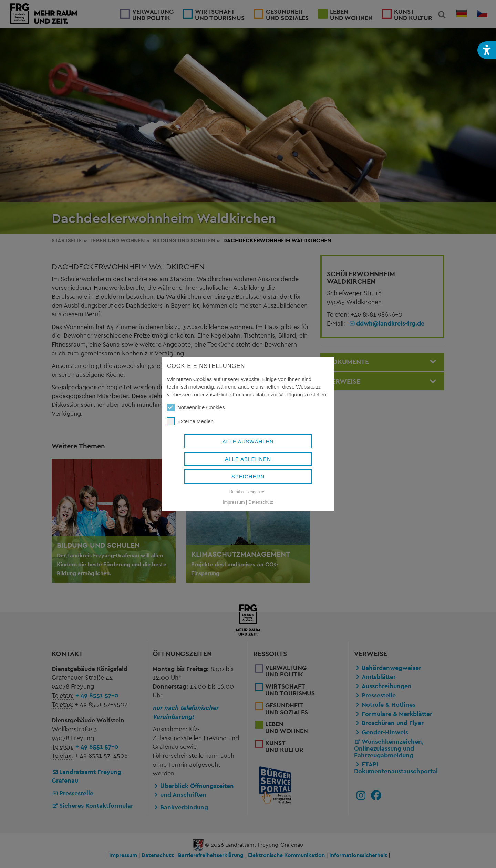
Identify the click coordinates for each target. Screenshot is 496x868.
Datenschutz (261, 502)
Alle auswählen (248, 441)
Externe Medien (190, 421)
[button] (487, 50)
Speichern (248, 477)
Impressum (234, 502)
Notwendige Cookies (196, 407)
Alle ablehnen (248, 459)
